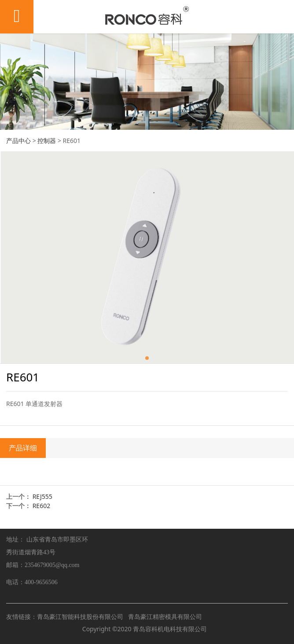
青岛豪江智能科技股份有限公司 (80, 617)
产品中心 (18, 141)
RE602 (42, 506)
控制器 (47, 141)
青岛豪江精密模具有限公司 (165, 617)
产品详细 (23, 448)
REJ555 (42, 496)
